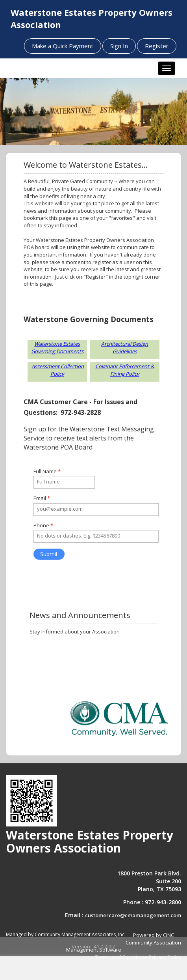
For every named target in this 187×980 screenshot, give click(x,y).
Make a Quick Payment (63, 46)
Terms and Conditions (121, 957)
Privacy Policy (165, 957)
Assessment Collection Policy (58, 370)
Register (157, 46)
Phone (43, 525)
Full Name (47, 471)
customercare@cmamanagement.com (133, 915)
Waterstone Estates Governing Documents (57, 348)
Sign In (119, 46)
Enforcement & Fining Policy (132, 370)
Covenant (106, 366)
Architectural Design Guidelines (125, 348)
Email (42, 498)
